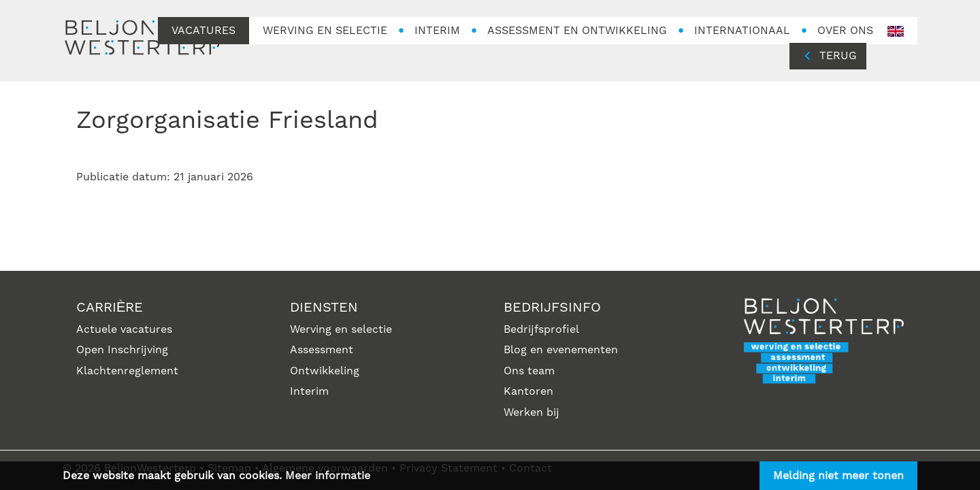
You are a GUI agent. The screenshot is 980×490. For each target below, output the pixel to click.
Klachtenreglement (127, 371)
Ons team (529, 371)
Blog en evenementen (561, 350)
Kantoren (528, 391)
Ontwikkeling (325, 371)
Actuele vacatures (124, 329)
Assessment (322, 350)
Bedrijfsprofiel (541, 329)
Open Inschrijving (122, 350)
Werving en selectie (341, 329)
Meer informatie (328, 476)
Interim (309, 391)
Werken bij (532, 412)
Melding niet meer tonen (838, 476)
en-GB (896, 32)
